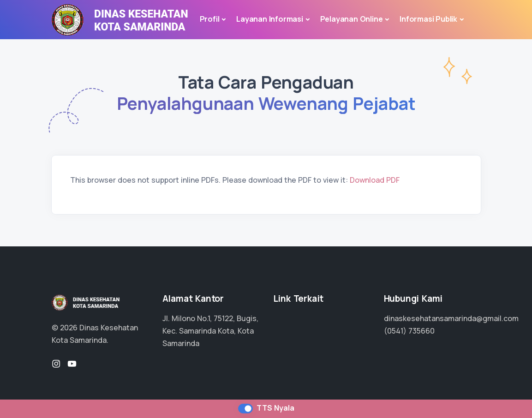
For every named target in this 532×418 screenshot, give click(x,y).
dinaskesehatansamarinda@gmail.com (451, 318)
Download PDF (375, 180)
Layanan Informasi (270, 19)
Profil (210, 19)
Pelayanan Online (352, 19)
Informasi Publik (428, 19)
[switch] (245, 409)
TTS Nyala (275, 408)
